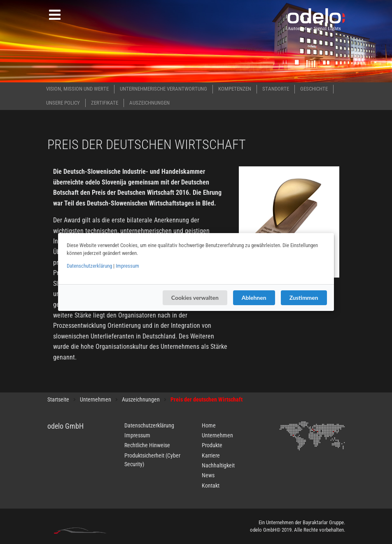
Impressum (127, 266)
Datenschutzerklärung (89, 266)
